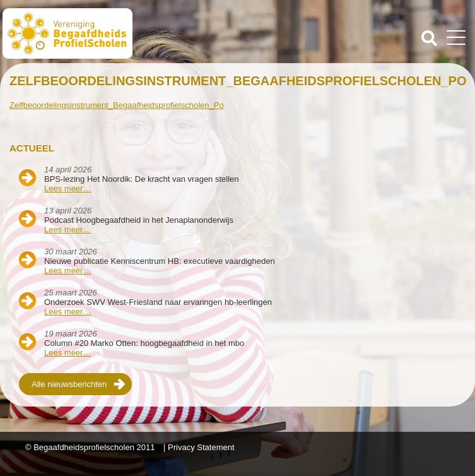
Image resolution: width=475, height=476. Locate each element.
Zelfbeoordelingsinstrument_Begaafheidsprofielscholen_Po (117, 105)
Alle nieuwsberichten (69, 384)
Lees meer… (67, 188)
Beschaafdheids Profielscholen (121, 33)
